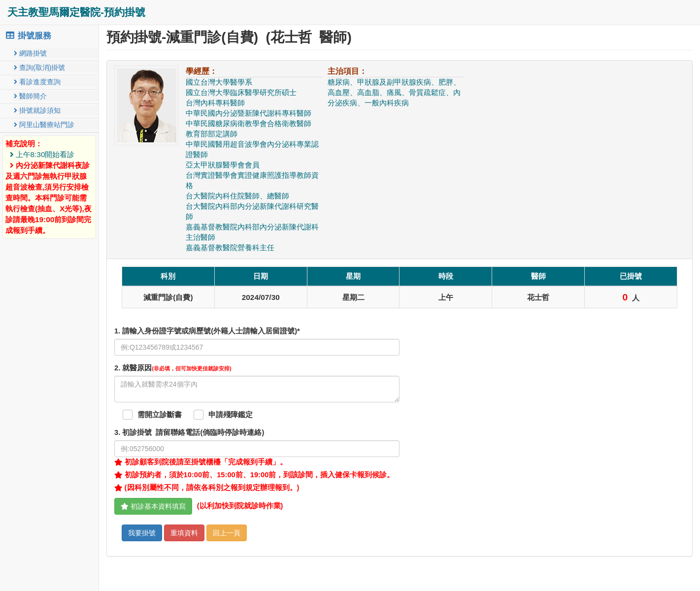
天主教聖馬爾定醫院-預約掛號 (76, 12)
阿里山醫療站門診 (44, 125)
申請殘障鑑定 (231, 415)
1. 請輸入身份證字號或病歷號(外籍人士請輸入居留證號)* (207, 331)
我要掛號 (142, 533)
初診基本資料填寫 (153, 506)
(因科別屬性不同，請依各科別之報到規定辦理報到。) (207, 488)
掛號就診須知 (37, 110)
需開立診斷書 (160, 415)
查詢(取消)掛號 (39, 67)
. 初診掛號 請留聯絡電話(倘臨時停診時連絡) (189, 432)
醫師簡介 (30, 96)
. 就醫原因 (173, 368)
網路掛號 (30, 53)
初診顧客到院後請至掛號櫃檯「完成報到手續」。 (201, 462)
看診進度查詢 (37, 82)
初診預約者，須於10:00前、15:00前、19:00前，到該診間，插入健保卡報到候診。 (254, 475)
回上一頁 (227, 533)
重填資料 (184, 533)
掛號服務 (28, 36)
